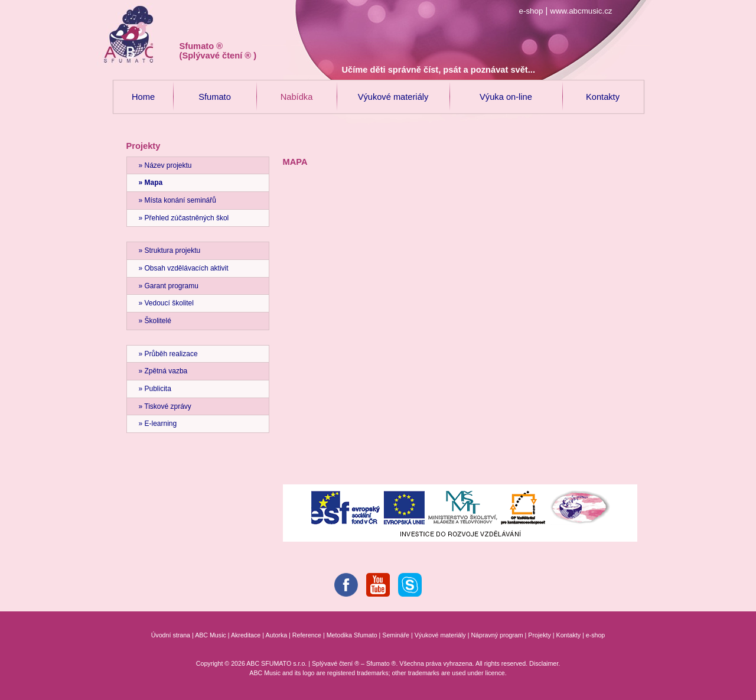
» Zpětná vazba (163, 371)
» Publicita (155, 389)
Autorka (276, 635)
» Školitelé (155, 321)
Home (144, 91)
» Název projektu (165, 165)
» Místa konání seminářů (177, 200)
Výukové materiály (393, 91)
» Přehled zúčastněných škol (184, 218)
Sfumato (215, 91)
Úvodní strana (171, 635)
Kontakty (603, 91)
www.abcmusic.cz (581, 11)
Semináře (396, 635)
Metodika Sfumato (352, 635)
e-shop (531, 11)
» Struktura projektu (170, 250)
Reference (307, 635)
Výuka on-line (506, 91)
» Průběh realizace (168, 354)
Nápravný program (497, 635)
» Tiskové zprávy (165, 406)
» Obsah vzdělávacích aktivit (184, 268)
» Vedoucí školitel (166, 303)
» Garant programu (169, 286)
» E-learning (158, 424)
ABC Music (211, 635)
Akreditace (246, 635)
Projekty (540, 635)
